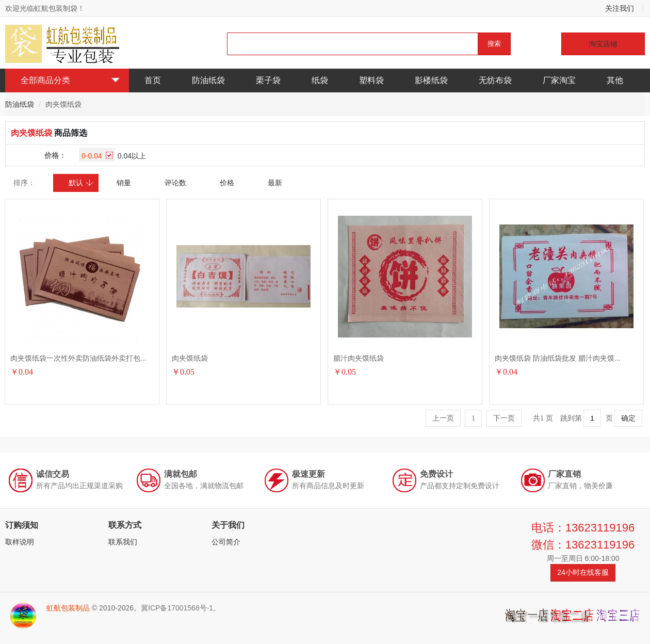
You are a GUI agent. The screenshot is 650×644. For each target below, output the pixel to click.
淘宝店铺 (603, 44)
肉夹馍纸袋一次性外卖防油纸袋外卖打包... (78, 358)
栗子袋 (268, 80)
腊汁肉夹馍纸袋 (359, 358)
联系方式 (125, 525)
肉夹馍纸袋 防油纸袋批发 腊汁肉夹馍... (557, 358)
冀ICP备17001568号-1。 (181, 608)
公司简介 (226, 542)
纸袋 (320, 80)
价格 (227, 183)
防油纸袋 (208, 80)
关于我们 (228, 525)
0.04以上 (132, 156)
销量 (124, 183)
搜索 (494, 44)
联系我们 (123, 542)
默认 (81, 183)
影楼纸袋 (431, 80)
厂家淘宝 (559, 80)
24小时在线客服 (583, 572)
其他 (615, 80)
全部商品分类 (70, 80)
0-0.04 (98, 156)
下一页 (504, 418)
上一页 (443, 418)
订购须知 (22, 525)
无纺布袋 (495, 80)
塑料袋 (371, 80)
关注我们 (620, 8)
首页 (153, 80)
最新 (275, 183)
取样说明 (20, 542)
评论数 (175, 183)
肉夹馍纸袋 (190, 358)
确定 (628, 418)
